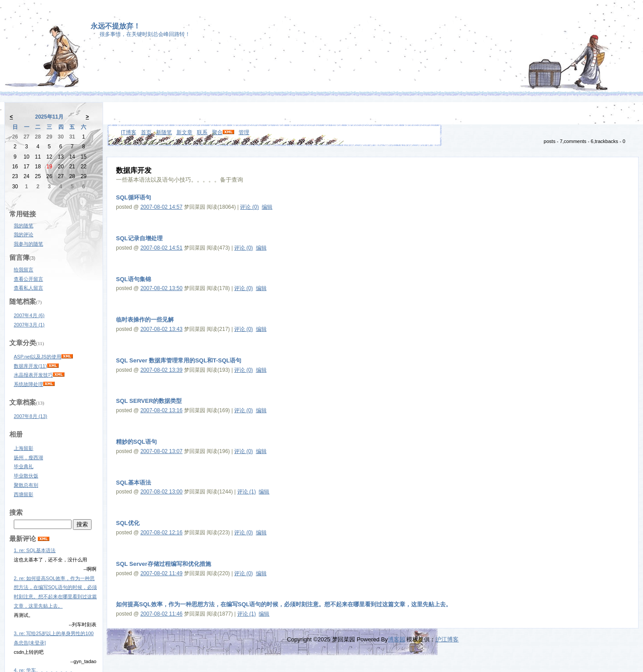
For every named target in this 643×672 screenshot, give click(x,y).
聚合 (217, 132)
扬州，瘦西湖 (28, 457)
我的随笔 (24, 226)
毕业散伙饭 (26, 476)
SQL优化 (128, 523)
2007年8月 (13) (30, 416)
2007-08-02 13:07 (162, 451)
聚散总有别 (26, 485)
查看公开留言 (28, 279)
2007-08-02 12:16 (162, 533)
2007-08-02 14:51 (162, 248)
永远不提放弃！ (116, 26)
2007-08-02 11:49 (162, 573)
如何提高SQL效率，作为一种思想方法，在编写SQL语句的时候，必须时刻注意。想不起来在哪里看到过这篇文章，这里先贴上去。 (284, 604)
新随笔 (164, 132)
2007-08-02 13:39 (162, 370)
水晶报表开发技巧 (33, 375)
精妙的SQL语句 (136, 442)
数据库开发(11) (30, 366)
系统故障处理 (28, 384)
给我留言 (24, 270)
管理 (244, 132)
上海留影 (24, 448)
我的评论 (24, 235)
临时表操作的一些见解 (145, 320)
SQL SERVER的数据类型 (149, 401)
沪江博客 (447, 639)
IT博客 (129, 132)
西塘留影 (24, 494)
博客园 (397, 639)
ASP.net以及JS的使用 (38, 357)
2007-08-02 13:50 (162, 288)
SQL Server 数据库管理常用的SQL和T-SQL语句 (179, 360)
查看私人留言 (28, 288)
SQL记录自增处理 (139, 238)
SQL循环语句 (134, 197)
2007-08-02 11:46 (162, 614)
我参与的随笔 (28, 244)
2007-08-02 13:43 (162, 329)
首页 (146, 132)
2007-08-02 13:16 (162, 410)
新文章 (184, 132)
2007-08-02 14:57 (162, 207)
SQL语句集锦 (134, 279)
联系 (202, 132)
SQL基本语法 (134, 483)
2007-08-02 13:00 (162, 492)
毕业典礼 (24, 466)
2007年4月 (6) (29, 315)
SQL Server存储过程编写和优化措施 (164, 564)
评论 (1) (247, 492)
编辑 (267, 207)
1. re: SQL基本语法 (35, 550)
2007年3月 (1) (29, 325)
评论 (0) (249, 207)
